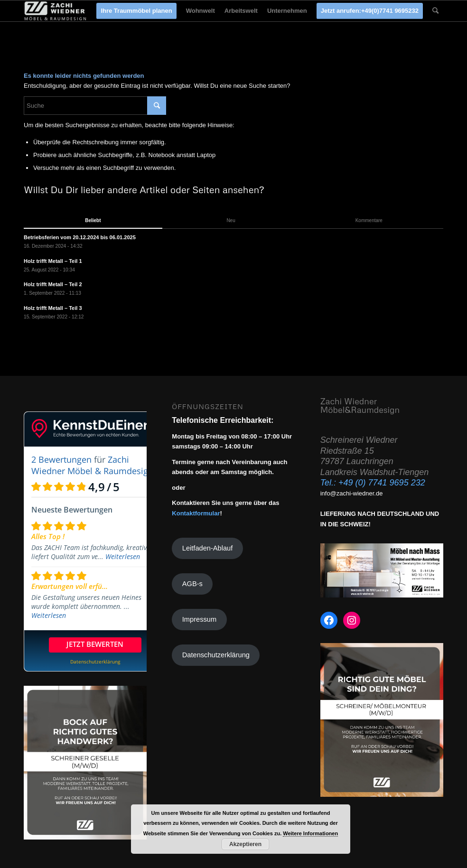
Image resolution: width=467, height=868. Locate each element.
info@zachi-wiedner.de (352, 493)
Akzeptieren (245, 844)
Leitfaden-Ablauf (207, 548)
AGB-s (192, 584)
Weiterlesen (123, 556)
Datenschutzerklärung (216, 655)
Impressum (199, 619)
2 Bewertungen (61, 459)
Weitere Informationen (310, 833)
